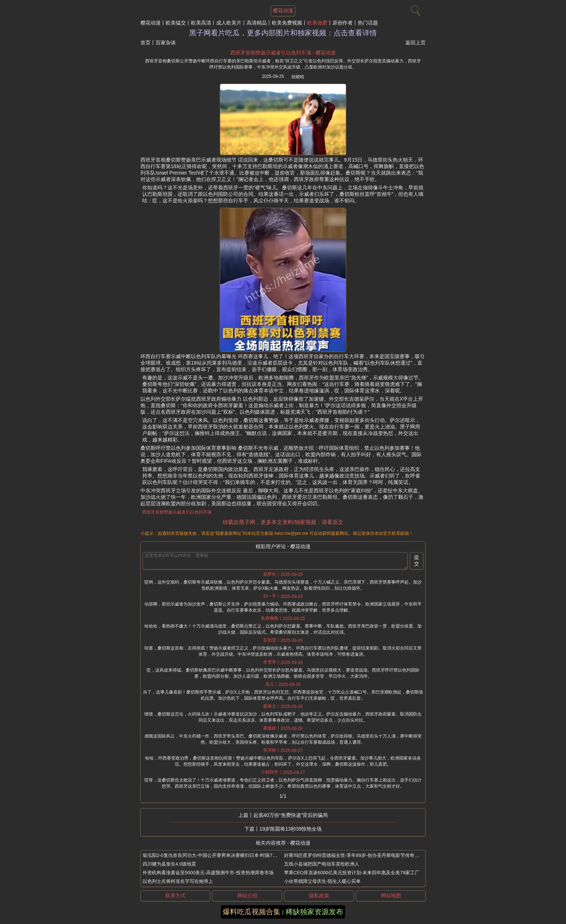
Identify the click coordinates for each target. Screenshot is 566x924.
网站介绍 (247, 896)
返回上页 (415, 43)
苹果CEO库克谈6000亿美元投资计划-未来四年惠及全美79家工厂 (352, 873)
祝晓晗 (298, 77)
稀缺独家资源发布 (314, 912)
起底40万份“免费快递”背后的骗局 (291, 815)
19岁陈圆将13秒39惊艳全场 (291, 829)
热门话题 (368, 23)
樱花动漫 (151, 23)
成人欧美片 (229, 23)
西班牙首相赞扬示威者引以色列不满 (177, 512)
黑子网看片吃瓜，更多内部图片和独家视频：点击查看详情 (283, 33)
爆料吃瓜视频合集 (252, 912)
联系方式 (175, 896)
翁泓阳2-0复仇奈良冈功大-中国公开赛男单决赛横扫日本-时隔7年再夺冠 (217, 855)
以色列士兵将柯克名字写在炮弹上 (178, 881)
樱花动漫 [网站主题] (283, 10)
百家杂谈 (166, 43)
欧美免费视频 (287, 23)
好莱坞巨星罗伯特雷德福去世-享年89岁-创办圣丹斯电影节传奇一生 (354, 855)
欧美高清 (201, 23)
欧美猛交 (176, 23)
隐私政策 (319, 896)
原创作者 (343, 23)
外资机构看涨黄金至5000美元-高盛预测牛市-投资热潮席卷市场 (208, 873)
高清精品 (257, 23)
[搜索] (415, 9)
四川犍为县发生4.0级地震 (169, 864)
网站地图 (391, 896)
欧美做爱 (317, 23)
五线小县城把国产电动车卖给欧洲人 (322, 864)
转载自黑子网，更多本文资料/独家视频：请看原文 (283, 522)
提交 (417, 560)
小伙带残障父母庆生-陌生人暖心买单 (322, 881)
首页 (145, 43)
